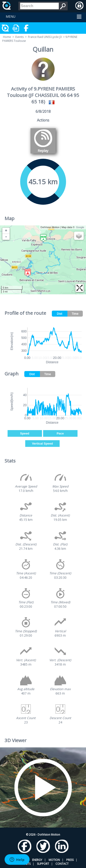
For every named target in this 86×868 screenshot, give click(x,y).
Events (19, 37)
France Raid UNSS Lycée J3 (45, 37)
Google (80, 227)
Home (7, 37)
